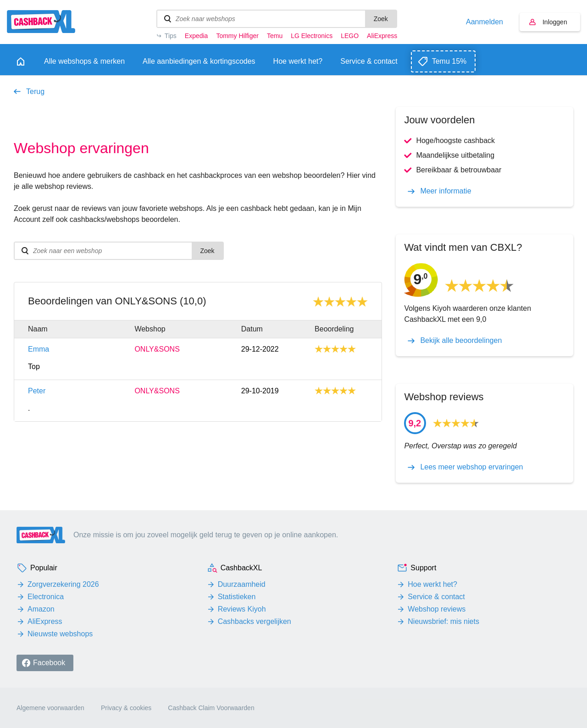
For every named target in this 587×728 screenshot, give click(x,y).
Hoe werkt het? (432, 584)
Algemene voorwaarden (50, 708)
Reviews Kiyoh (242, 609)
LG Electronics (312, 36)
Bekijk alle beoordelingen (461, 341)
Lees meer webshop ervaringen (471, 467)
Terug (35, 91)
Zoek (381, 19)
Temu (275, 36)
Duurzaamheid (242, 584)
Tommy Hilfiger (237, 36)
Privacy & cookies (126, 708)
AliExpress (382, 36)
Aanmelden (485, 22)
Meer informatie (446, 191)
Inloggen (555, 22)
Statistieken (237, 597)
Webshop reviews (437, 609)
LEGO (350, 36)
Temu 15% (449, 61)
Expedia (197, 36)
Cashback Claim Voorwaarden (211, 708)
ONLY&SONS (157, 349)
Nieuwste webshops (60, 634)
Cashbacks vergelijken (255, 621)
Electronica (46, 597)
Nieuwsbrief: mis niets (443, 621)
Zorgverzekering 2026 (63, 584)
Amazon (41, 609)
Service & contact (436, 597)
